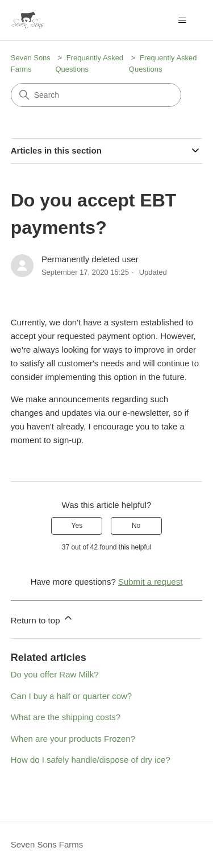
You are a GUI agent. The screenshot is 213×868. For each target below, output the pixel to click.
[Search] (96, 95)
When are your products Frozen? (73, 739)
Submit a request (150, 582)
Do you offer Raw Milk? (55, 674)
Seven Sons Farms (47, 844)
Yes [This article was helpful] (77, 526)
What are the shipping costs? (66, 717)
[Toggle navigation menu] (182, 20)
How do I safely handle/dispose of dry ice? (91, 760)
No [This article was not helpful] (136, 526)
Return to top (42, 619)
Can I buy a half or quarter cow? (71, 696)
